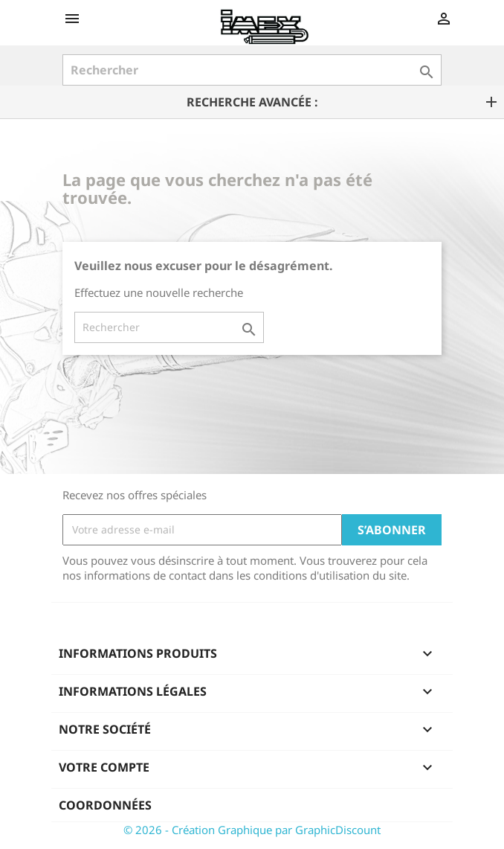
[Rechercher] (252, 70)
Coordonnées (105, 805)
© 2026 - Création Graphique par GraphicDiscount (252, 830)
